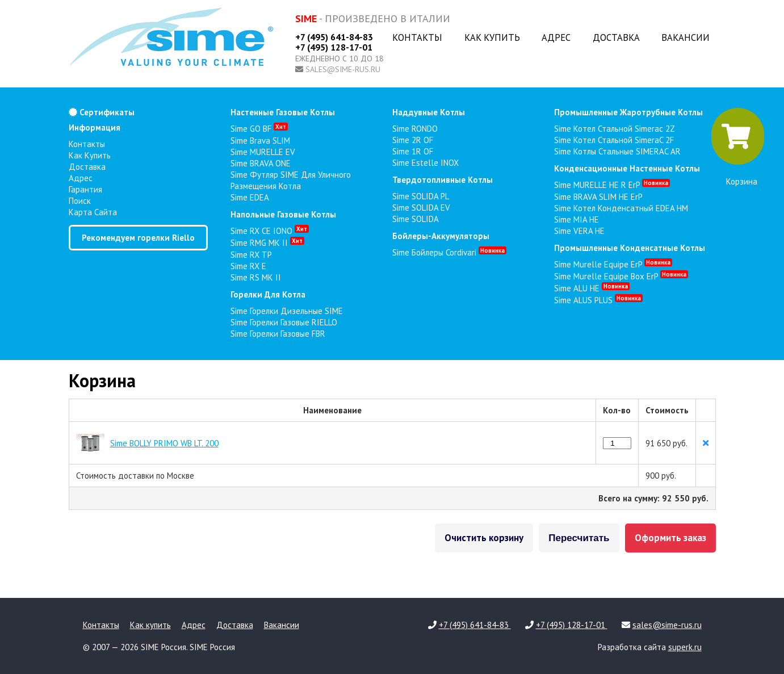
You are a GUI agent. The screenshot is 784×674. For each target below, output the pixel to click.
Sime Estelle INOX (425, 163)
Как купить (492, 37)
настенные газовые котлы (283, 112)
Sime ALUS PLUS (598, 300)
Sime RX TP (251, 255)
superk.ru (685, 647)
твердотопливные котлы (443, 180)
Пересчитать (579, 538)
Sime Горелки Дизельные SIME (287, 311)
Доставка (616, 37)
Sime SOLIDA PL (421, 196)
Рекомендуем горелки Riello (138, 238)
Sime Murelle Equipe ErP (613, 264)
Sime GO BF (259, 129)
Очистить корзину (484, 538)
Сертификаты (102, 112)
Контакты (417, 37)
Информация (95, 127)
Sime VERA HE (579, 231)
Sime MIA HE (577, 219)
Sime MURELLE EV (263, 152)
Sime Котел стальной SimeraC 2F (614, 140)
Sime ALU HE (592, 288)
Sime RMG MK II (267, 243)
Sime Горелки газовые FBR (278, 334)
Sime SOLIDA (416, 219)
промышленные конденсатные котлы (630, 248)
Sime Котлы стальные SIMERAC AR (617, 151)
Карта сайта (93, 212)
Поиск (80, 201)
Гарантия (85, 189)
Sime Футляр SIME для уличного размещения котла (291, 180)
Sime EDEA (250, 197)
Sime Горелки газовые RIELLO (284, 322)
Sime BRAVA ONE (261, 163)
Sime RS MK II (256, 277)
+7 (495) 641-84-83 (334, 37)
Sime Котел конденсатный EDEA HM (621, 208)
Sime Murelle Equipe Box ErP (621, 276)
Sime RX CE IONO (270, 231)
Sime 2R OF (413, 140)
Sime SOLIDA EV (421, 208)
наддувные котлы (429, 112)
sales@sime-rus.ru (343, 69)
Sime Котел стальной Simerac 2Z (615, 129)
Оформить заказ (670, 538)
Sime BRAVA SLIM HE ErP (598, 197)
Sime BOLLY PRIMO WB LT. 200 (164, 443)
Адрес (556, 37)
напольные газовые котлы (283, 214)
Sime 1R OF (413, 151)
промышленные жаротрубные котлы (628, 112)
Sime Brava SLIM (260, 141)
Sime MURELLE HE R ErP (612, 185)
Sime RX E (248, 266)
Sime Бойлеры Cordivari (449, 252)
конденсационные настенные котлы (627, 168)
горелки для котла (268, 294)
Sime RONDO (415, 129)
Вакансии (686, 37)
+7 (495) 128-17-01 (334, 47)
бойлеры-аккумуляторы (441, 236)
